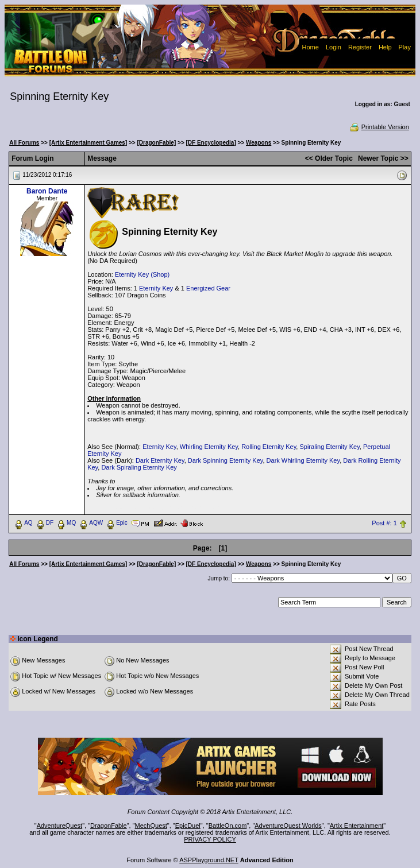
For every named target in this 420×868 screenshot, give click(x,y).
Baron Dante (47, 191)
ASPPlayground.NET (209, 860)
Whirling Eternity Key (209, 447)
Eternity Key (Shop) (142, 274)
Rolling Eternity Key (269, 447)
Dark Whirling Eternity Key (303, 460)
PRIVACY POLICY (210, 839)
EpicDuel (188, 826)
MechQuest (151, 826)
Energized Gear (208, 288)
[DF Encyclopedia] (211, 143)
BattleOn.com (228, 826)
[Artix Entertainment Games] (88, 143)
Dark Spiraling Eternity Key (139, 467)
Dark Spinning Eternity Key (226, 460)
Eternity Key (156, 288)
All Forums (24, 143)
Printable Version (379, 127)
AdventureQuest (60, 826)
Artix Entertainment (357, 826)
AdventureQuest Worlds (288, 826)
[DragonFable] (156, 143)
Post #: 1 (384, 523)
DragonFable (109, 826)
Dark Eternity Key (160, 460)
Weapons (259, 143)
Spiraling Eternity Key (329, 447)
